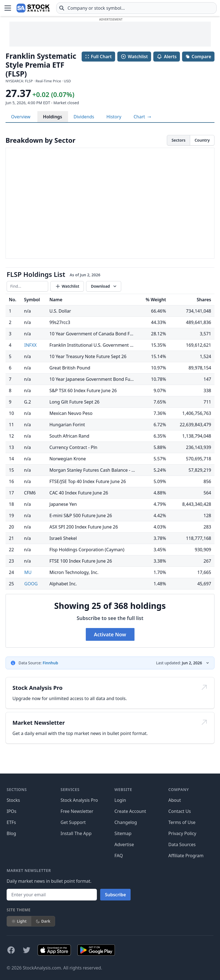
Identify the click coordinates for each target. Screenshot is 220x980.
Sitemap (123, 833)
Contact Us (179, 811)
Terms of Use (182, 822)
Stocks (13, 800)
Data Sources (182, 844)
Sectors (178, 140)
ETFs (11, 822)
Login (120, 800)
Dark (43, 921)
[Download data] (104, 286)
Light (19, 921)
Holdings (52, 117)
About (174, 800)
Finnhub (50, 663)
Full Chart (98, 57)
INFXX (31, 345)
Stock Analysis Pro (79, 800)
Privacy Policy (182, 833)
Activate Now (110, 634)
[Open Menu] (8, 8)
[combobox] (136, 8)
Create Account (130, 811)
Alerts (167, 57)
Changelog (126, 822)
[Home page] (33, 8)
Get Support (73, 822)
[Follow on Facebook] (11, 950)
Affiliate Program (186, 856)
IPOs (11, 811)
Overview (21, 117)
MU (28, 572)
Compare (198, 57)
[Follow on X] (27, 950)
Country (202, 140)
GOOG (31, 584)
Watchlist (134, 57)
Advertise (124, 844)
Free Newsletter (77, 811)
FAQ (119, 856)
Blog (11, 833)
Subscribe (115, 895)
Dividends (84, 117)
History (114, 117)
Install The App (76, 833)
